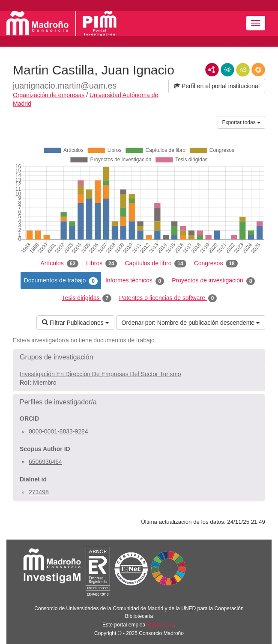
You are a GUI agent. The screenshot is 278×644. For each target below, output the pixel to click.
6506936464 (45, 462)
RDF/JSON (258, 70)
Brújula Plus (161, 625)
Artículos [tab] (59, 264)
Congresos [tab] (216, 264)
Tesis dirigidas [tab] (87, 298)
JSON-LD (227, 70)
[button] (139, 357)
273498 (39, 492)
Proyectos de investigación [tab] (213, 281)
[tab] (139, 357)
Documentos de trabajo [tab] (61, 281)
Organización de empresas (49, 95)
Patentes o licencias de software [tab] (168, 298)
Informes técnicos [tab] (135, 281)
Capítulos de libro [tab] (155, 264)
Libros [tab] (102, 264)
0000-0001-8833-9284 (58, 431)
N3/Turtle (243, 70)
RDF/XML (212, 70)
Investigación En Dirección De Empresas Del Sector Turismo (100, 374)
